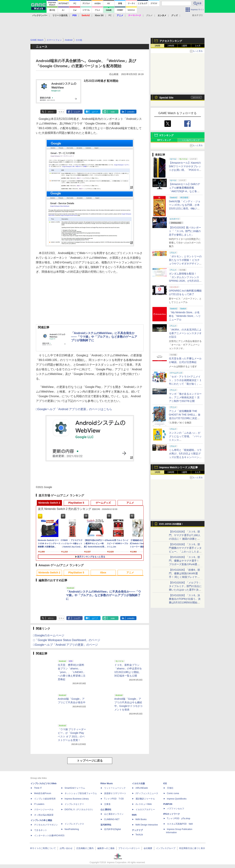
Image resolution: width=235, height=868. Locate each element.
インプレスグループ (166, 848)
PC (110, 15)
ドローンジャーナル (44, 810)
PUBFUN (168, 804)
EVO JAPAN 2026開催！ (171, 524)
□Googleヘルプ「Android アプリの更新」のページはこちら (74, 409)
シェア (77, 112)
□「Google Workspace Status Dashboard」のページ (67, 640)
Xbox (103, 573)
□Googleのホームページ (49, 635)
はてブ (95, 112)
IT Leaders (39, 804)
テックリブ (137, 830)
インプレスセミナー (74, 804)
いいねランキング (191, 140)
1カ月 (198, 46)
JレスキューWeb (144, 804)
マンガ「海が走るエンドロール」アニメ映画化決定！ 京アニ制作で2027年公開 (185, 397)
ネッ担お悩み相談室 (44, 815)
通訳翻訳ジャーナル (145, 799)
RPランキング (164, 140)
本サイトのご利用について (43, 848)
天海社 (170, 788)
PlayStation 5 (76, 503)
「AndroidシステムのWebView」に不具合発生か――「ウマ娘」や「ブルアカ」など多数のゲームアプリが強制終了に (104, 337)
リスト (61, 112)
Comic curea (173, 793)
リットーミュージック (115, 788)
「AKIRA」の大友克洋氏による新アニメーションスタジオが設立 (185, 333)
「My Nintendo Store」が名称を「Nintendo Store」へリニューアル (185, 316)
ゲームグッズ (103, 503)
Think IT (38, 788)
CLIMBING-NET (112, 819)
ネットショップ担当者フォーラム (81, 793)
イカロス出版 (138, 783)
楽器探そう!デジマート (115, 793)
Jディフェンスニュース (147, 793)
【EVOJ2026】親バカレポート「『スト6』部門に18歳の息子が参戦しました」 (185, 231)
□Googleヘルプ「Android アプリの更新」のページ (66, 645)
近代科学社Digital (112, 829)
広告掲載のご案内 (85, 848)
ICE (165, 783)
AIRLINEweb (142, 788)
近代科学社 (106, 825)
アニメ (130, 503)
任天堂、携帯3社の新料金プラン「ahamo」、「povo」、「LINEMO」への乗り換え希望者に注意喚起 (72, 672)
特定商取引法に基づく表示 (192, 848)
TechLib (139, 835)
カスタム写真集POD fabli (180, 824)
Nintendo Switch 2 (49, 503)
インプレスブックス (74, 824)
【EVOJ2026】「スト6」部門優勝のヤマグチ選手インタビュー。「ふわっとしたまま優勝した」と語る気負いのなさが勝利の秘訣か (185, 552)
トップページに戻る (90, 761)
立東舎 (107, 804)
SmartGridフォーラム (75, 788)
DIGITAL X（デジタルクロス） (79, 810)
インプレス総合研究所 (45, 799)
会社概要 (148, 848)
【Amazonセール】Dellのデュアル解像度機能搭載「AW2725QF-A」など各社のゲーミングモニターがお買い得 (185, 191)
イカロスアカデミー (145, 810)
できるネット (41, 830)
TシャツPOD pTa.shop (179, 818)
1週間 (184, 46)
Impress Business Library (77, 799)
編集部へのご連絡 (106, 848)
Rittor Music (107, 783)
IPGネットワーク (172, 814)
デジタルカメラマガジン (46, 825)
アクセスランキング (171, 41)
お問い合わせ (66, 848)
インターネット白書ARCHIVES (49, 836)
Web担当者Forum (43, 793)
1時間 (157, 46)
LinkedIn (131, 112)
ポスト (51, 112)
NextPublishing (72, 829)
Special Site (167, 98)
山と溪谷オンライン (114, 814)
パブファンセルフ (176, 809)
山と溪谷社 (106, 810)
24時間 (171, 46)
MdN (134, 815)
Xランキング (167, 135)
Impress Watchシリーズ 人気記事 (179, 467)
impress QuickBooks (177, 799)
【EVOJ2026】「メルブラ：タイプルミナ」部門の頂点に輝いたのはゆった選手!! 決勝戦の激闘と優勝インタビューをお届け (185, 590)
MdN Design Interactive (147, 825)
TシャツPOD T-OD (114, 799)
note (113, 112)
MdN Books (141, 819)
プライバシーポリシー (129, 848)
